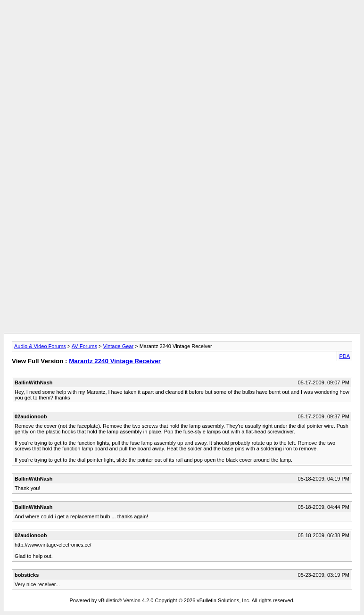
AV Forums (84, 346)
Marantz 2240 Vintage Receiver (115, 361)
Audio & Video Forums (40, 346)
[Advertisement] (182, 25)
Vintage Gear (119, 346)
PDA (344, 356)
